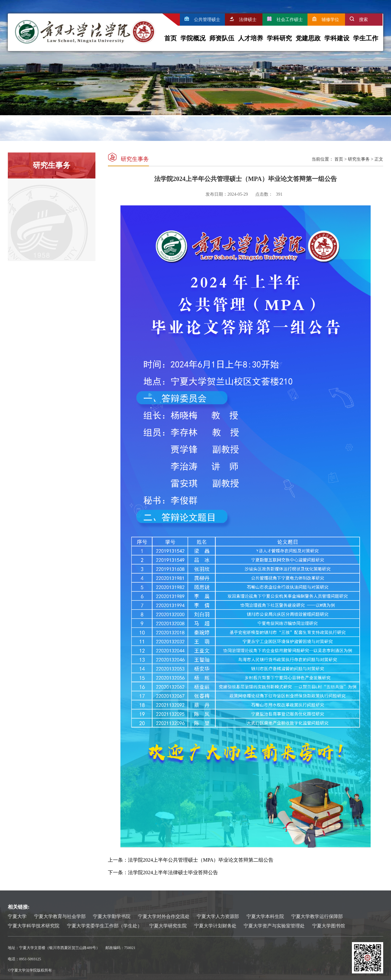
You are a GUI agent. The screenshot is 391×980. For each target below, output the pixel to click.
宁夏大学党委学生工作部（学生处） (104, 926)
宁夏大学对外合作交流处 (164, 916)
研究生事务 (359, 159)
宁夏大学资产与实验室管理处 (274, 926)
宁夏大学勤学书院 (112, 916)
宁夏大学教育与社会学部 (60, 916)
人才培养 (251, 38)
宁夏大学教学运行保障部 (317, 916)
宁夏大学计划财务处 (215, 926)
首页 (170, 38)
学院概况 (193, 38)
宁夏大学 (17, 916)
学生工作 (366, 38)
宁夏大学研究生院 (168, 926)
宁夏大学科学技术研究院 (34, 926)
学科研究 (279, 38)
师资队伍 (222, 38)
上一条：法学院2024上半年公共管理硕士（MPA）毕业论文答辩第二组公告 (191, 860)
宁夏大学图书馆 (329, 926)
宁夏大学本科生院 (265, 916)
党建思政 (308, 38)
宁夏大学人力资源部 (218, 916)
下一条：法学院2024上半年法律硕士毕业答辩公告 (163, 872)
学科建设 (337, 38)
